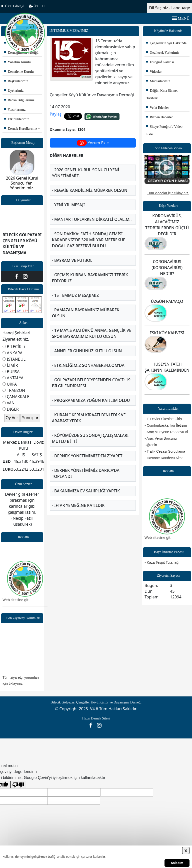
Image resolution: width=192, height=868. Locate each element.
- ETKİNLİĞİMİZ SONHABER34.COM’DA (88, 365)
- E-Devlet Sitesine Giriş (163, 419)
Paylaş (56, 114)
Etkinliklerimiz (17, 119)
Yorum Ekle (93, 143)
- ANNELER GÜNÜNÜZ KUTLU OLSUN (87, 351)
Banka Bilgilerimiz (19, 100)
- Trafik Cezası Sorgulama (165, 451)
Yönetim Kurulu (17, 62)
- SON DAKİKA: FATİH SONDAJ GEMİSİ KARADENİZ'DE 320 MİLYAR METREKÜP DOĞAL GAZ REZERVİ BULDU (89, 240)
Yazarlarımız (15, 110)
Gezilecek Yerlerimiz (163, 53)
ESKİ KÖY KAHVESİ (167, 333)
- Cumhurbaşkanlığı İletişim (166, 425)
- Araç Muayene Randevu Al (166, 432)
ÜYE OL (38, 6)
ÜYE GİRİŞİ (12, 6)
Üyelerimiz (14, 91)
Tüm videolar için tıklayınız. (168, 193)
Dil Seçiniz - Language (169, 8)
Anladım (177, 863)
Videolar (154, 72)
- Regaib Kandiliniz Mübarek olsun (90, 190)
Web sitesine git (15, 605)
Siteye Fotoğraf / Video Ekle (164, 130)
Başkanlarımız (16, 81)
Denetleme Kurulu (19, 72)
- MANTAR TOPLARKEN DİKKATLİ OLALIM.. (92, 219)
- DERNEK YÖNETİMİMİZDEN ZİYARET (87, 456)
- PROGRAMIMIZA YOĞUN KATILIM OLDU (91, 400)
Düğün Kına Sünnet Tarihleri (162, 94)
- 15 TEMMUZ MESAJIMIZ (75, 295)
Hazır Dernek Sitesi (96, 718)
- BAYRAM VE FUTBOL (72, 260)
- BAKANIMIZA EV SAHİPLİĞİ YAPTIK (86, 491)
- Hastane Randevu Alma (164, 458)
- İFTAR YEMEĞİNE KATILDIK (78, 505)
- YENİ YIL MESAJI (68, 205)
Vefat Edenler (157, 108)
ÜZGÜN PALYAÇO (167, 301)
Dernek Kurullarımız (21, 129)
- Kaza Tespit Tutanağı (162, 562)
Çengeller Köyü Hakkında (166, 43)
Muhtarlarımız (158, 81)
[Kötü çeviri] (18, 785)
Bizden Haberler (159, 117)
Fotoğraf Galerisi (160, 62)
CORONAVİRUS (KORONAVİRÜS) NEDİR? (167, 268)
